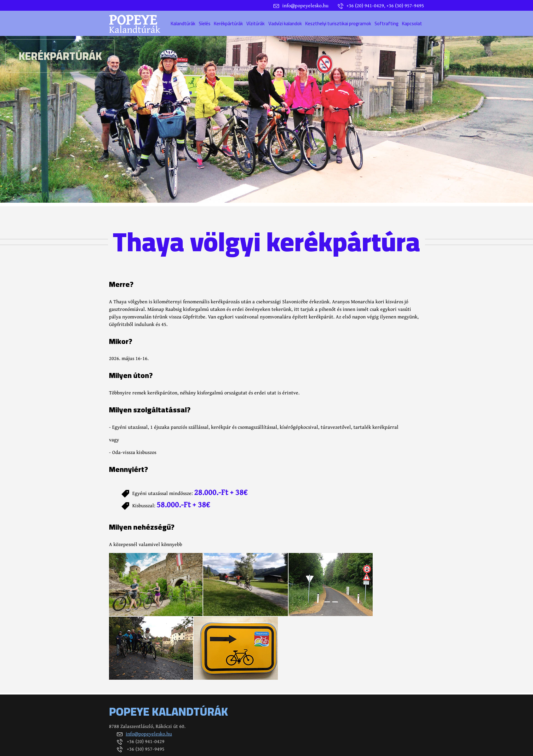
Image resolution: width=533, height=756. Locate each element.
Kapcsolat (412, 23)
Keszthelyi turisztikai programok (338, 23)
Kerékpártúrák (228, 23)
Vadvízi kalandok (285, 23)
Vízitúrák (255, 23)
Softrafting (387, 23)
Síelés (205, 23)
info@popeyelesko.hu (149, 734)
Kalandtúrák (183, 23)
